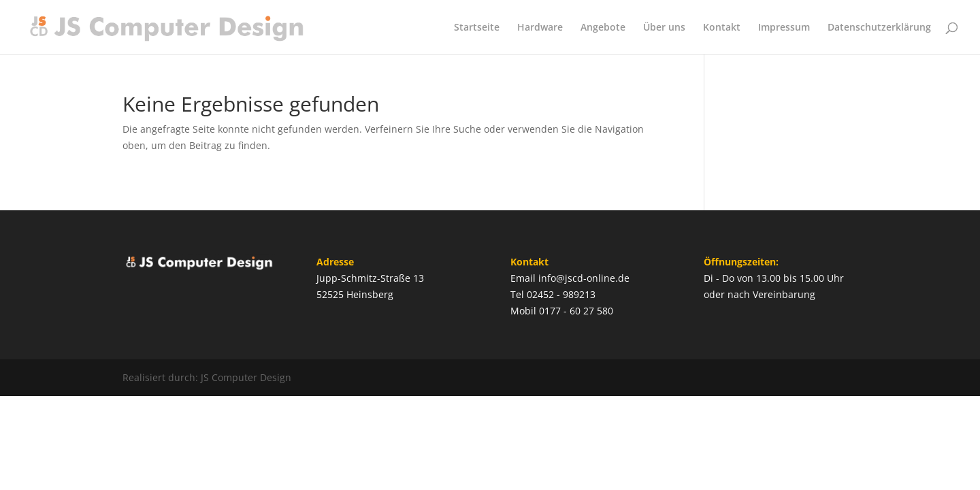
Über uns (664, 28)
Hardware (540, 28)
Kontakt (722, 28)
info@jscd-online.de (584, 278)
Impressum (784, 28)
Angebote (603, 28)
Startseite (477, 28)
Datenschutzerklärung (879, 28)
